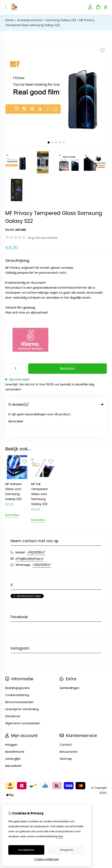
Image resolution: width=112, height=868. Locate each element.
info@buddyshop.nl (29, 533)
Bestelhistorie (15, 726)
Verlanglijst (13, 733)
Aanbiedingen (70, 663)
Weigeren (67, 850)
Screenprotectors (30, 20)
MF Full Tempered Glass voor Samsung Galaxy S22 (39, 469)
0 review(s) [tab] (56, 405)
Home (10, 20)
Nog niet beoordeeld (43, 238)
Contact (66, 719)
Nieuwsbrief (13, 740)
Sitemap (66, 733)
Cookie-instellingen (47, 859)
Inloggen (11, 719)
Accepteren (26, 850)
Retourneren (69, 726)
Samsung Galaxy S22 (61, 20)
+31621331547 (36, 527)
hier (61, 836)
